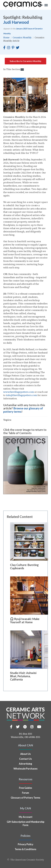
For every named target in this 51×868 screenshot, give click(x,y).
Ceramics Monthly (22, 38)
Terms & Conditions (26, 849)
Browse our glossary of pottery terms (23, 410)
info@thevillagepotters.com (21, 395)
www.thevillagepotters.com (19, 392)
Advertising (26, 764)
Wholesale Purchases (26, 769)
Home (7, 38)
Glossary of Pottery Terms (26, 798)
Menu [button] (42, 5)
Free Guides (26, 788)
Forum (26, 793)
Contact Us (26, 759)
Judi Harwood (16, 22)
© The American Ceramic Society (26, 860)
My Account (26, 817)
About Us (26, 754)
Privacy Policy (26, 844)
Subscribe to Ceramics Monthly (26, 61)
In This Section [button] (14, 70)
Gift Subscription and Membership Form (26, 823)
